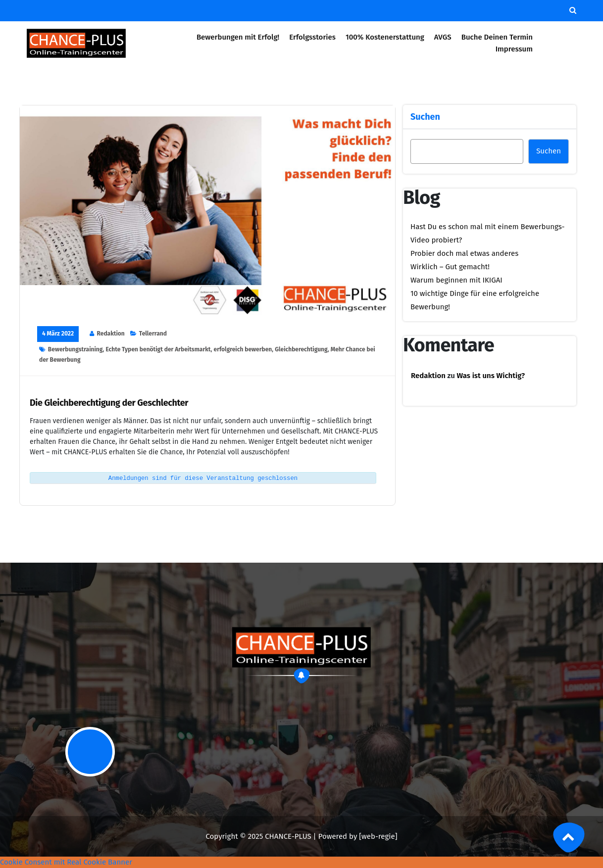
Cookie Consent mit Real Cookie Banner (66, 862)
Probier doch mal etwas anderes (464, 253)
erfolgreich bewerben (243, 349)
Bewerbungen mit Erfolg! (238, 37)
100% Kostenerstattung (385, 37)
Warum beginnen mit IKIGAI (456, 280)
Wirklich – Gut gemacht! (450, 267)
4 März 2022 (58, 334)
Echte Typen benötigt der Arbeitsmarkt (158, 349)
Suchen (425, 117)
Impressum (514, 49)
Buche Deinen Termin (497, 37)
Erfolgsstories (312, 37)
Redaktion (111, 334)
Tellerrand (153, 334)
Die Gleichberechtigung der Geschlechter (109, 403)
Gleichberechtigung (301, 349)
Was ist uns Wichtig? (491, 376)
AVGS (443, 37)
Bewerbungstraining (75, 349)
